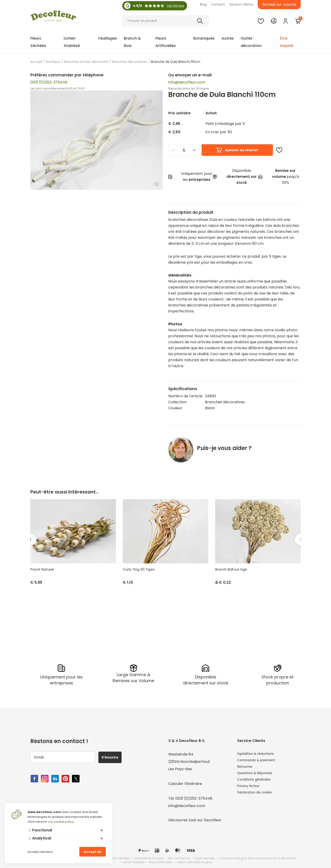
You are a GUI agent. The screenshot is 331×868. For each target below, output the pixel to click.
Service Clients (241, 4)
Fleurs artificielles (161, 861)
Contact (218, 4)
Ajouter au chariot (237, 150)
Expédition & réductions (258, 753)
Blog (203, 4)
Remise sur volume (279, 4)
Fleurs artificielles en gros (195, 861)
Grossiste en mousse (149, 857)
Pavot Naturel (42, 569)
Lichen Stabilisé (72, 42)
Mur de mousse (179, 857)
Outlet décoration (251, 42)
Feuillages (108, 38)
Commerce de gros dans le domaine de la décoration (258, 857)
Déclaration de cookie (257, 797)
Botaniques (204, 38)
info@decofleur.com (187, 82)
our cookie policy (61, 822)
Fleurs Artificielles (166, 42)
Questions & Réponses (257, 775)
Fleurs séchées (205, 857)
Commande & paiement (259, 761)
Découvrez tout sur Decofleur (195, 819)
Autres (228, 38)
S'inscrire (112, 756)
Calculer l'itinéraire (185, 783)
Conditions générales (256, 783)
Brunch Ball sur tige (231, 569)
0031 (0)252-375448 (49, 82)
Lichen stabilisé (134, 861)
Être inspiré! (287, 42)
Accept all (93, 852)
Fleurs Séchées (38, 42)
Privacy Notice (250, 790)
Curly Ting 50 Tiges (139, 569)
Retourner (246, 768)
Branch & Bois (132, 42)
